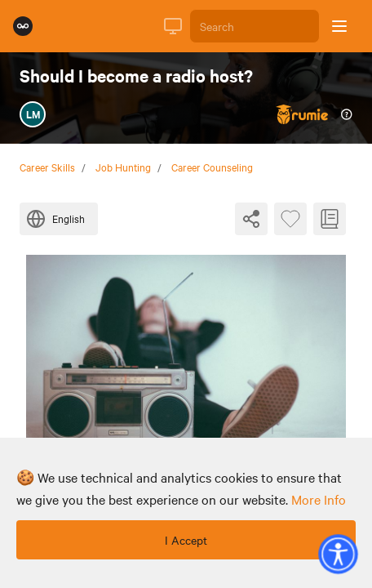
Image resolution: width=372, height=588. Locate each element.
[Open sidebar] (339, 26)
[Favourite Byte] (290, 219)
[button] (338, 554)
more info (319, 499)
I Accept (186, 540)
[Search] (255, 26)
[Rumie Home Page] (23, 26)
